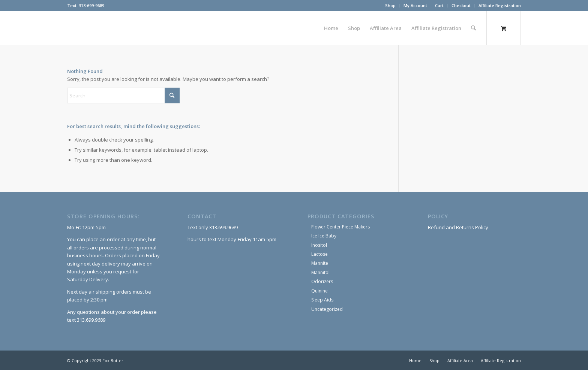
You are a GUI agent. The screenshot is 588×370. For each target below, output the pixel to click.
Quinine (319, 291)
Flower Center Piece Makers (340, 227)
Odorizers (322, 281)
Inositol (319, 245)
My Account (415, 5)
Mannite (320, 263)
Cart (439, 5)
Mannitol (320, 272)
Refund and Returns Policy (458, 227)
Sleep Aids (322, 300)
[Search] (473, 28)
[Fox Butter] (68, 28)
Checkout (461, 5)
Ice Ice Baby (324, 236)
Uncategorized (327, 309)
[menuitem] (391, 6)
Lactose (319, 254)
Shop (390, 5)
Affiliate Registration (500, 5)
